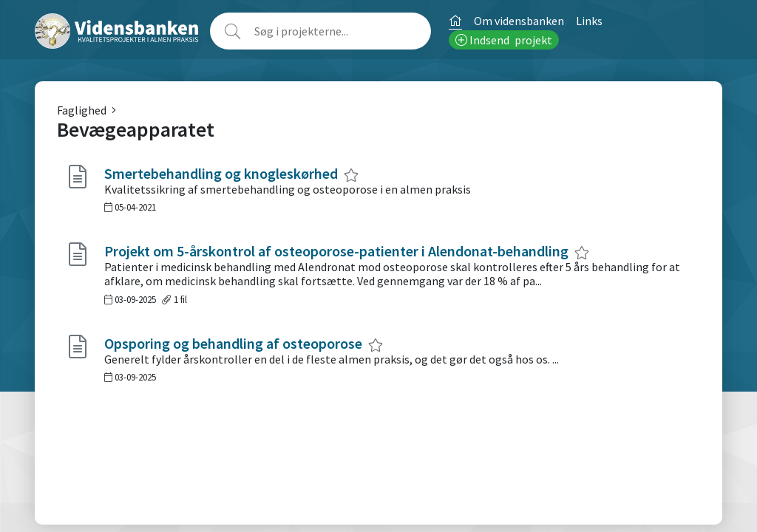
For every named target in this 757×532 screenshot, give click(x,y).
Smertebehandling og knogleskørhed (221, 173)
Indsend (504, 40)
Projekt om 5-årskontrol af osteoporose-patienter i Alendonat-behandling (336, 251)
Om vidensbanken (519, 21)
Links (589, 21)
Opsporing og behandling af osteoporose (233, 343)
